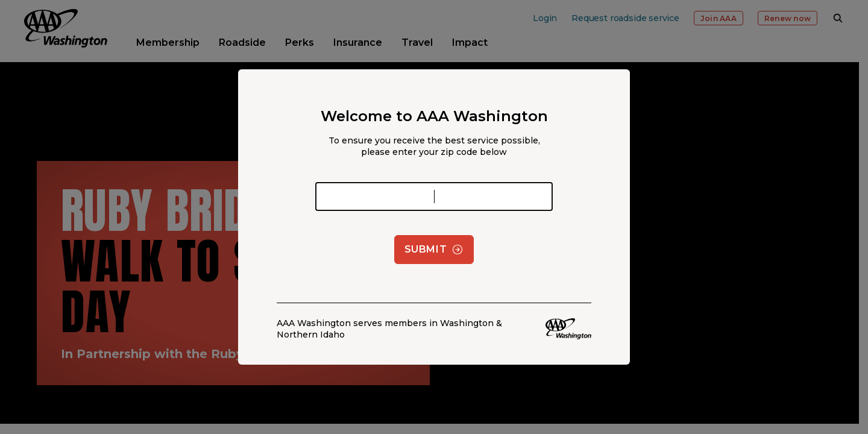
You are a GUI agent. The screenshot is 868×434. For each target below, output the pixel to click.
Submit (434, 250)
